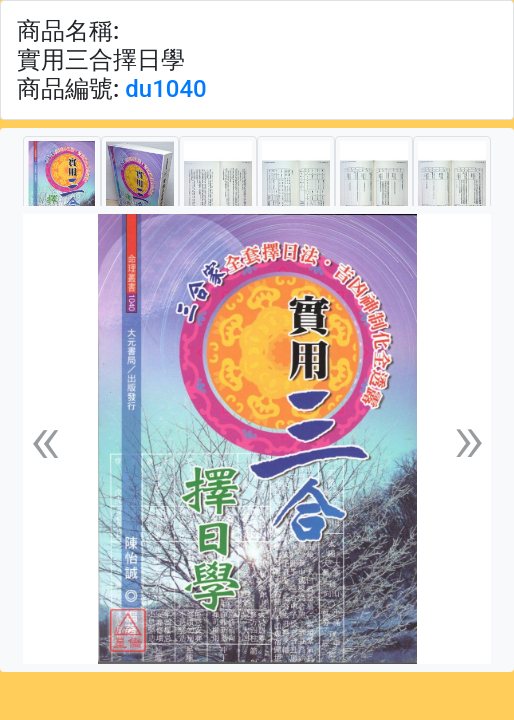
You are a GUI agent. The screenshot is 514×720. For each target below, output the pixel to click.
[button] (45, 439)
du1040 (165, 89)
